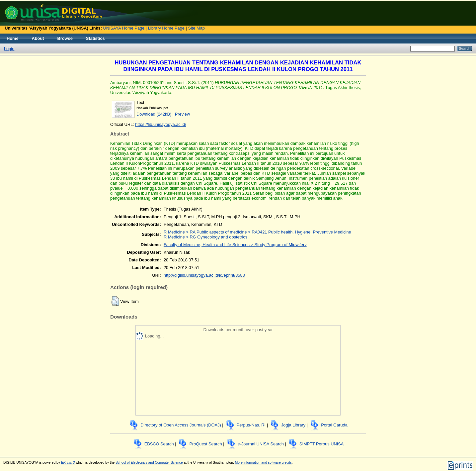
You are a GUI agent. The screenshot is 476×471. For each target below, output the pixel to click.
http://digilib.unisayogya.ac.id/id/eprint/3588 (204, 275)
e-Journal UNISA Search (261, 444)
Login (9, 49)
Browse (65, 38)
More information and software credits (263, 463)
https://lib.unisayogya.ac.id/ (161, 124)
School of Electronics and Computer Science (149, 463)
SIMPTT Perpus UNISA (321, 444)
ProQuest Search (205, 444)
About (38, 38)
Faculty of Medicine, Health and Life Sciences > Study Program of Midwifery (235, 245)
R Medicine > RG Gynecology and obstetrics (205, 237)
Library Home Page (166, 28)
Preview (183, 114)
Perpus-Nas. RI (251, 425)
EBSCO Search (159, 444)
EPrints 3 (68, 463)
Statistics (95, 38)
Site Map (196, 28)
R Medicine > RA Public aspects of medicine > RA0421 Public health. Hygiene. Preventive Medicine (257, 232)
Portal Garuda (334, 425)
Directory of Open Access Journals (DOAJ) (181, 425)
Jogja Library (293, 425)
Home (13, 38)
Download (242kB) (154, 114)
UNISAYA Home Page (124, 28)
